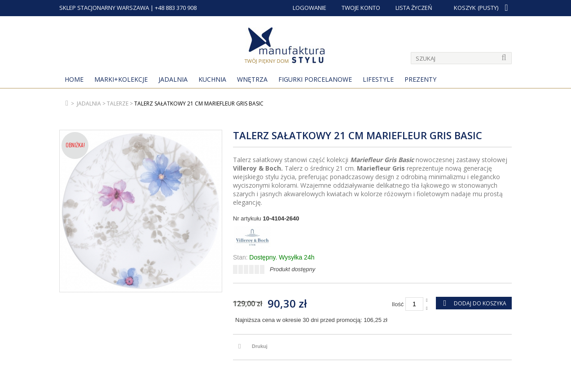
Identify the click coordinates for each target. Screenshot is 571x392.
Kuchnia (212, 79)
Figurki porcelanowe (315, 79)
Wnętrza (252, 79)
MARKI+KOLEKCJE (121, 79)
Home (74, 79)
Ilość (398, 304)
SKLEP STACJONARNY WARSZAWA (104, 8)
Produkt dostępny (292, 269)
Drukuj (260, 346)
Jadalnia (173, 79)
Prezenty (420, 79)
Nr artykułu (247, 218)
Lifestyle (378, 79)
